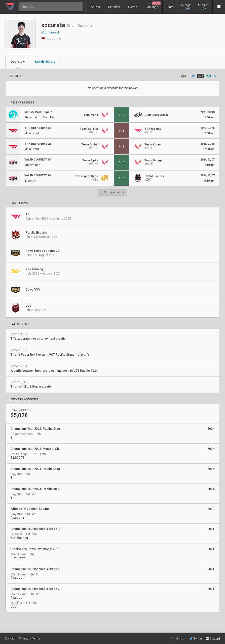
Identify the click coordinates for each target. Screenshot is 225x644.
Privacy (24, 638)
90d (209, 76)
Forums (95, 7)
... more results (113, 193)
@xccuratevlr (51, 32)
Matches (114, 7)
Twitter (196, 638)
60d (201, 76)
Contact (10, 638)
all (216, 76)
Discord (213, 639)
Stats (170, 7)
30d (193, 76)
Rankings (153, 5)
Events (133, 7)
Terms (36, 638)
